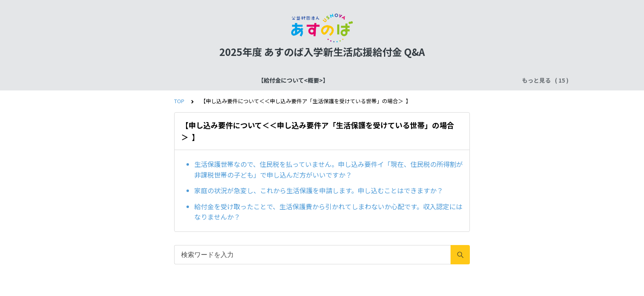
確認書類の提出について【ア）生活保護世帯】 (447, 80)
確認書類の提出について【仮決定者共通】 (320, 80)
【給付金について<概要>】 (114, 80)
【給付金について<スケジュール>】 (208, 80)
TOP (179, 101)
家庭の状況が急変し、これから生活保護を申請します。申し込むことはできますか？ (319, 190)
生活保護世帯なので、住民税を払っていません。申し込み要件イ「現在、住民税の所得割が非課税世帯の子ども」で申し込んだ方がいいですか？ (329, 169)
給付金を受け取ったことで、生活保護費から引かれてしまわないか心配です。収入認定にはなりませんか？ (328, 212)
